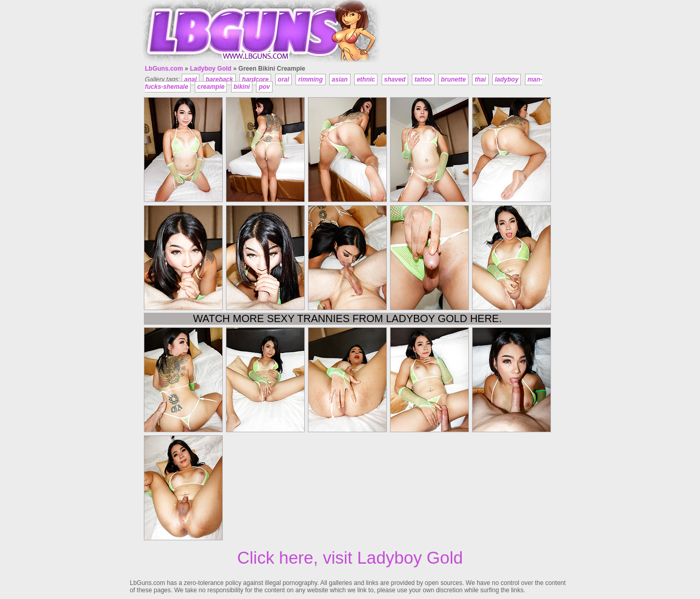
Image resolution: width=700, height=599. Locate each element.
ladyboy (507, 79)
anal (191, 79)
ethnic (366, 79)
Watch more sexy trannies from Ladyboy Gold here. (348, 318)
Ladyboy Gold (211, 69)
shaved (395, 79)
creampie (211, 87)
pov (264, 87)
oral (284, 79)
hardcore (255, 79)
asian (340, 79)
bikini (242, 87)
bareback (219, 79)
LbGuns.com (164, 69)
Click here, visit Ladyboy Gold (350, 558)
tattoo (423, 79)
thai (480, 79)
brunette (453, 79)
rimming (310, 79)
